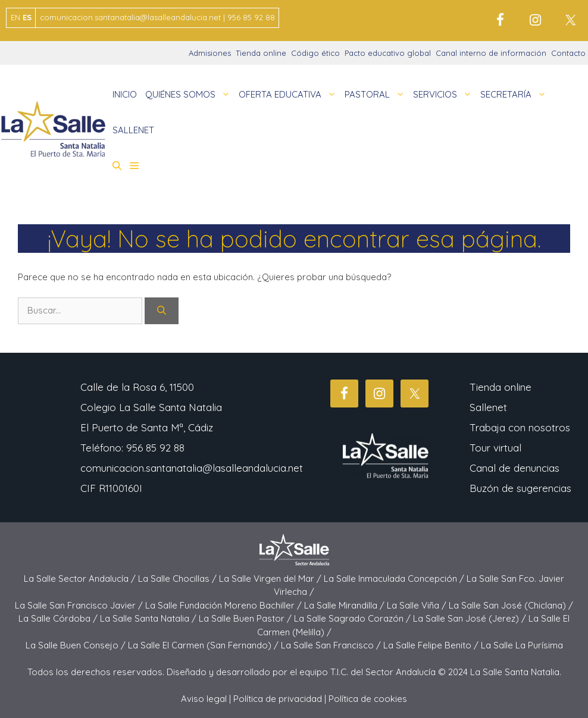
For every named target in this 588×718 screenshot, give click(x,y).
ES (27, 17)
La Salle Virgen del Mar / (271, 579)
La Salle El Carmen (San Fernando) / (204, 645)
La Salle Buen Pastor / (246, 618)
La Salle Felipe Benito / (432, 645)
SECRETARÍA (515, 95)
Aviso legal (204, 699)
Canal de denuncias (514, 468)
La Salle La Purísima (522, 645)
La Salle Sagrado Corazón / (354, 618)
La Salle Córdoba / (59, 618)
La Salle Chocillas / (179, 579)
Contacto (568, 53)
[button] (117, 166)
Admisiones (210, 53)
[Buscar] (162, 311)
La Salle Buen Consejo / (77, 645)
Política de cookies (368, 699)
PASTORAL (377, 95)
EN (15, 17)
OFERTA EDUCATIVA (290, 95)
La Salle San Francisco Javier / (80, 605)
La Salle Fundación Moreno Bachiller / (225, 605)
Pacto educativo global (388, 53)
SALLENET (133, 130)
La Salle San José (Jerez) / (471, 618)
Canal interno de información (491, 53)
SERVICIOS (445, 95)
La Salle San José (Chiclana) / (511, 605)
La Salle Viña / (418, 605)
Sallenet (488, 407)
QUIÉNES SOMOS (190, 95)
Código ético (315, 53)
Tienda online (261, 53)
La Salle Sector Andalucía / (81, 579)
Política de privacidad (278, 699)
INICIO (125, 94)
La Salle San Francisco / (332, 645)
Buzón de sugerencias (520, 488)
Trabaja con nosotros (520, 427)
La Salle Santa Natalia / (149, 618)
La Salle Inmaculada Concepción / (395, 579)
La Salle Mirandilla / (345, 605)
